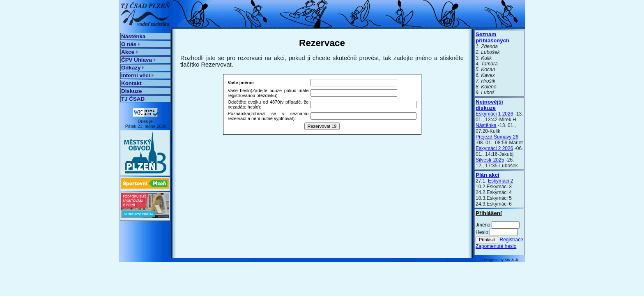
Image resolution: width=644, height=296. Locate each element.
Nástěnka (133, 36)
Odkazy (133, 68)
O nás (131, 44)
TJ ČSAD (133, 99)
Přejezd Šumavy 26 (497, 137)
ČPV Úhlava (138, 60)
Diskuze (131, 91)
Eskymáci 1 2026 (494, 114)
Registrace (511, 240)
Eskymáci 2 (500, 181)
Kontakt (131, 83)
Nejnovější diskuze (489, 105)
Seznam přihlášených (492, 37)
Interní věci (137, 75)
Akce (130, 52)
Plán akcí (488, 175)
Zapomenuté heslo (496, 246)
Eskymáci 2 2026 (494, 148)
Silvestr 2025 (490, 160)
